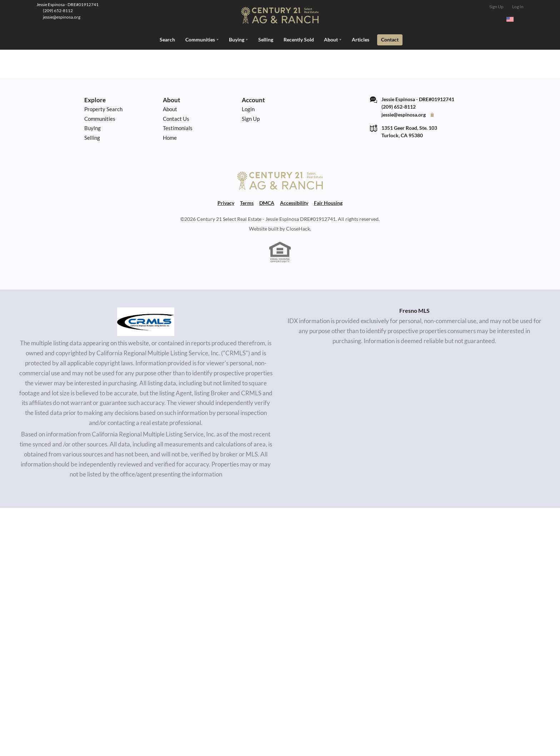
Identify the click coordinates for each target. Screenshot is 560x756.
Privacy (226, 201)
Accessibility (294, 201)
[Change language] (513, 19)
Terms (247, 201)
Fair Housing (328, 201)
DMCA (267, 201)
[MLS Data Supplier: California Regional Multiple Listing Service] (146, 320)
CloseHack (298, 227)
